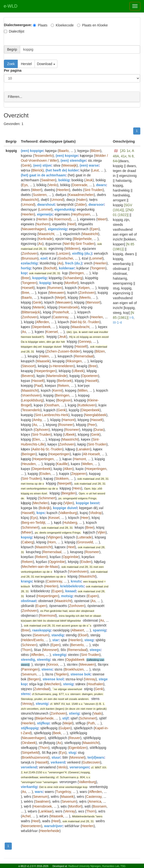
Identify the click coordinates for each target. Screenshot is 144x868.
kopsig (26, 537)
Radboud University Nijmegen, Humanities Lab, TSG (97, 866)
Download (46, 64)
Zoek (11, 64)
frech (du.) (73, 263)
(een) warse (89, 165)
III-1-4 (117, 322)
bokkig (64, 180)
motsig (67, 596)
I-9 (131, 317)
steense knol (53, 679)
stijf (65, 718)
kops (41, 513)
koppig (45, 283)
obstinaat (28, 601)
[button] (116, 151)
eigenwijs (45, 214)
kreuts (76, 581)
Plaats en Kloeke (92, 25)
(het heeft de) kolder (62, 170)
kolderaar (67, 268)
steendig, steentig (35, 659)
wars (39, 791)
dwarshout (46, 204)
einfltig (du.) (82, 253)
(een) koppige (32, 150)
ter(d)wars (96, 757)
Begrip (12, 49)
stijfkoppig (30, 728)
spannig (99, 630)
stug (72, 752)
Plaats (40, 25)
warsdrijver (53, 826)
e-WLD (11, 6)
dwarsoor (96, 204)
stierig (74, 713)
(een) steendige (73, 160)
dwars (101, 185)
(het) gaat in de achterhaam (43, 175)
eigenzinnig (57, 229)
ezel (44, 258)
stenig (68, 684)
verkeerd (58, 762)
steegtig (59, 654)
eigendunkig (65, 209)
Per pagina (13, 70)
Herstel (26, 64)
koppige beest (87, 503)
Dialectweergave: (18, 25)
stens (25, 694)
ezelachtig (29, 263)
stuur (56, 757)
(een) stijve (42, 165)
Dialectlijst (14, 31)
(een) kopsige (67, 155)
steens (47, 669)
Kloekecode (62, 25)
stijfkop (43, 723)
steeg (89, 640)
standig (57, 635)
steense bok (80, 674)
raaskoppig (42, 630)
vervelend (29, 767)
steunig (42, 703)
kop (24, 273)
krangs (26, 581)
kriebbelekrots (72, 586)
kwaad (71, 591)
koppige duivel (65, 508)
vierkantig (29, 787)
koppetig (39, 278)
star (55, 640)
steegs (95, 650)
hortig (26, 268)
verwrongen (79, 767)
